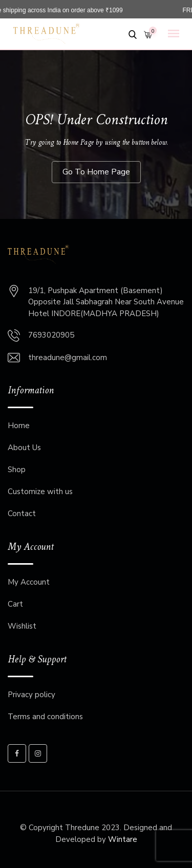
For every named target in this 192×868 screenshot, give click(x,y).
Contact (22, 514)
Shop (17, 470)
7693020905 (51, 335)
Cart (15, 604)
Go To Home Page (96, 172)
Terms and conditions (45, 717)
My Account (29, 582)
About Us (24, 448)
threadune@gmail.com (68, 358)
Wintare (123, 839)
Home (19, 426)
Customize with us (40, 492)
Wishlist (22, 626)
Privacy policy (31, 695)
